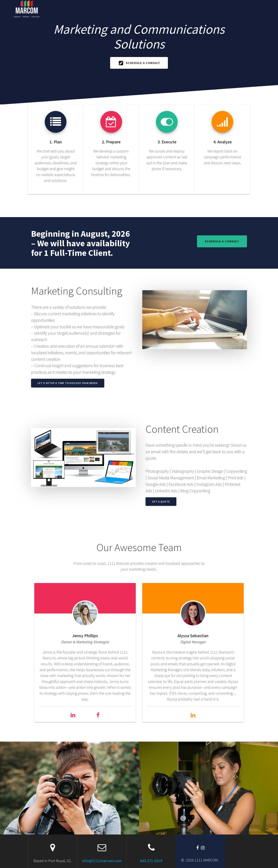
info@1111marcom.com (102, 861)
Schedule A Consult (139, 63)
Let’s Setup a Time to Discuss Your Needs (68, 383)
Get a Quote (161, 502)
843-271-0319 (151, 861)
